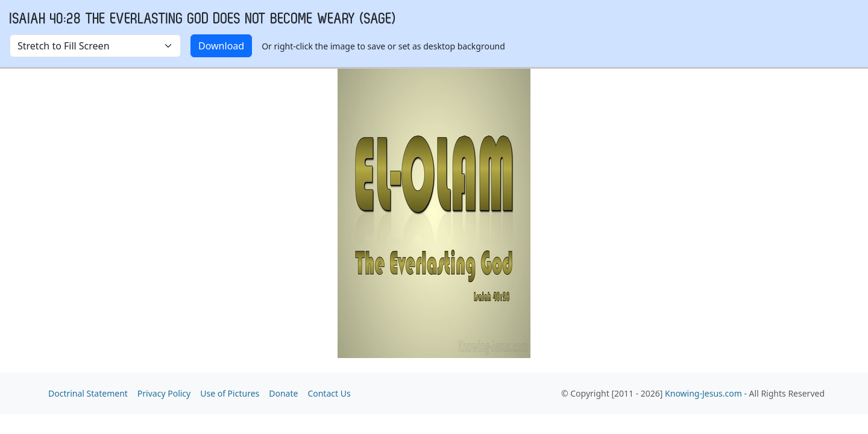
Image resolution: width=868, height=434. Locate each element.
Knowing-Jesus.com (703, 393)
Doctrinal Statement (88, 393)
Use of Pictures (230, 393)
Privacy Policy (164, 393)
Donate (283, 393)
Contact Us (329, 393)
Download (221, 46)
